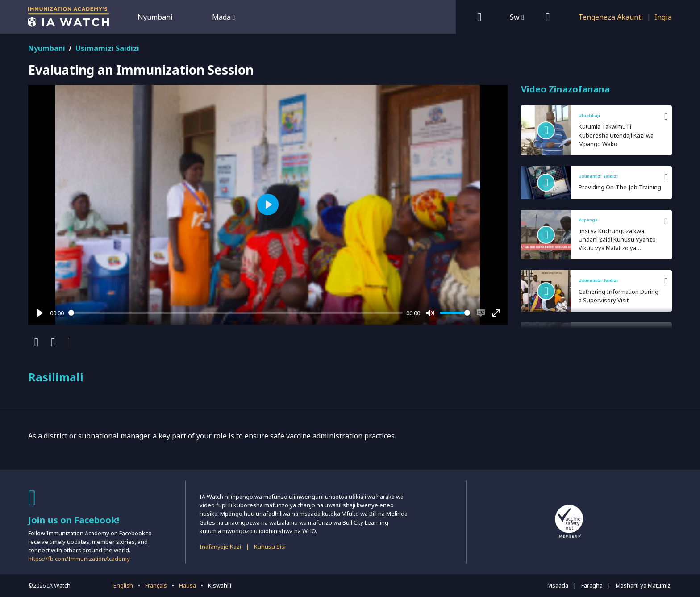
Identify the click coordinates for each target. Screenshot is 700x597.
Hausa (187, 585)
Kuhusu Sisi (270, 547)
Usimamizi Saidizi (107, 48)
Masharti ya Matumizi (644, 585)
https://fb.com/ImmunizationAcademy (79, 559)
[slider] (235, 313)
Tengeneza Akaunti (611, 17)
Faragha (592, 585)
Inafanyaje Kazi (220, 547)
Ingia (663, 17)
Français (156, 585)
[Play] (40, 313)
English (123, 585)
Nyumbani (155, 17)
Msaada (558, 585)
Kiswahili (220, 585)
